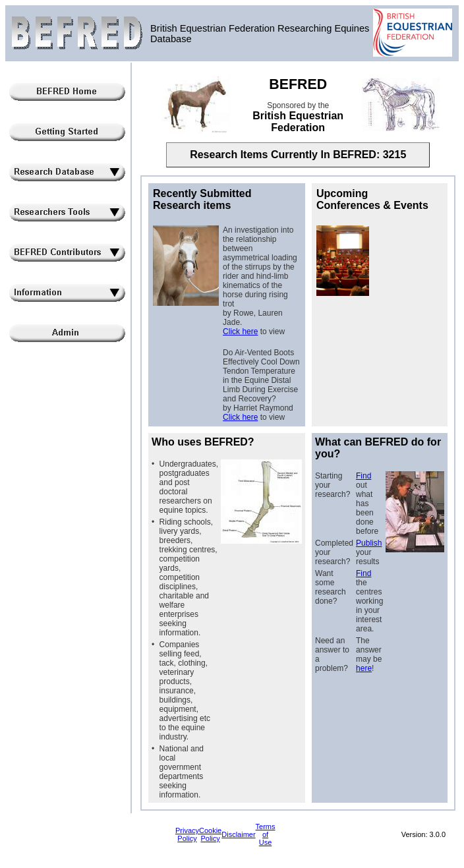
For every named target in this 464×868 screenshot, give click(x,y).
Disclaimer (238, 834)
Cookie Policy (210, 834)
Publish (369, 543)
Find (363, 476)
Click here (240, 332)
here (364, 668)
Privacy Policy (187, 834)
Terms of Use (266, 834)
